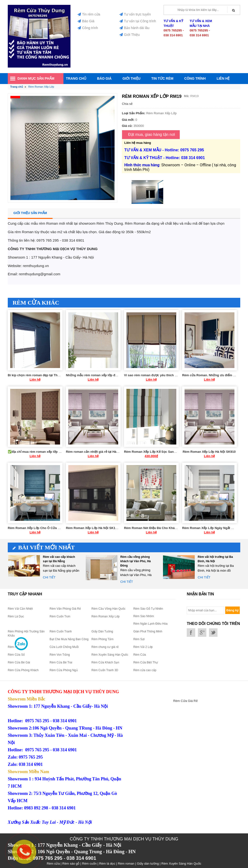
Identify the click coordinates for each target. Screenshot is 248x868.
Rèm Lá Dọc (16, 616)
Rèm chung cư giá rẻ (105, 647)
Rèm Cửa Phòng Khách (23, 670)
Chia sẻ (127, 104)
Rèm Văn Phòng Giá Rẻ (65, 609)
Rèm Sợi (139, 639)
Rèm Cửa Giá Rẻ (185, 701)
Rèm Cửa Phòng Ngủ (64, 670)
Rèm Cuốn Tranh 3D (105, 670)
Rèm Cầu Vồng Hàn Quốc (108, 609)
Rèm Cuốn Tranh (61, 631)
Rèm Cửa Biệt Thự (145, 662)
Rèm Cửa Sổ (16, 655)
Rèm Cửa (139, 655)
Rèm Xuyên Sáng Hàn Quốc (110, 655)
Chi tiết (49, 577)
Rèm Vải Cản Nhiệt (20, 609)
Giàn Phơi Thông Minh (148, 631)
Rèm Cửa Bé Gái (19, 662)
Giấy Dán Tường (102, 631)
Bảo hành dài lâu (134, 28)
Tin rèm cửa (89, 14)
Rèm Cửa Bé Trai (61, 662)
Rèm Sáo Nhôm (143, 616)
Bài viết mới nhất (44, 547)
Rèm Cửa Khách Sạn (105, 662)
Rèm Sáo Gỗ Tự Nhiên (148, 609)
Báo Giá (86, 21)
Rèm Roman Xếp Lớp (106, 616)
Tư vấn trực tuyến (135, 14)
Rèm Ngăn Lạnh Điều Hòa (150, 624)
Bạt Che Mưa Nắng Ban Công (69, 639)
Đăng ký (233, 610)
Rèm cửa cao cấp (145, 670)
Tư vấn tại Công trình (138, 21)
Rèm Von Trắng (60, 655)
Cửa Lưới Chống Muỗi (64, 647)
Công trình (88, 28)
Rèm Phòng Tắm (103, 639)
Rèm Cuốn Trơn (60, 616)
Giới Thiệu (130, 35)
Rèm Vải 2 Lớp (143, 647)
